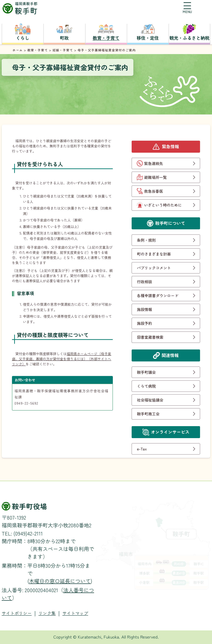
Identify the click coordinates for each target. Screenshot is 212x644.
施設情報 (144, 309)
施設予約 (144, 323)
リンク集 (47, 613)
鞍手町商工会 (148, 414)
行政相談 (144, 282)
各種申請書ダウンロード (158, 295)
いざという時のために (163, 205)
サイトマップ (75, 613)
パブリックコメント (154, 268)
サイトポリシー (17, 613)
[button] (187, 8)
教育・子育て (38, 50)
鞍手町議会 (146, 372)
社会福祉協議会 (150, 400)
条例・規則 (146, 240)
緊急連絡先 (154, 163)
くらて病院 (146, 386)
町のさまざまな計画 (154, 254)
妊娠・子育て (63, 50)
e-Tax (142, 449)
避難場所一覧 (155, 177)
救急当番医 (154, 191)
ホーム (18, 50)
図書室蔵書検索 (150, 337)
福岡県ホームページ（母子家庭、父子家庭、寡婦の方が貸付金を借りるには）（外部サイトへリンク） (62, 359)
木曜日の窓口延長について (60, 581)
